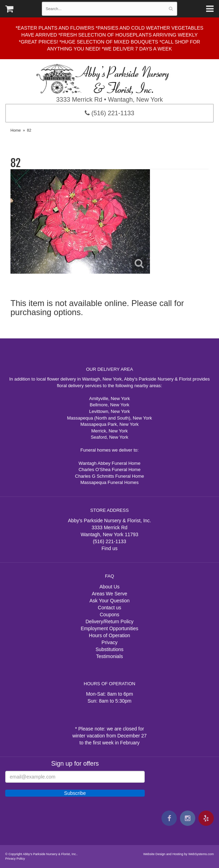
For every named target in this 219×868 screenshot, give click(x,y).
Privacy (109, 642)
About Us (109, 587)
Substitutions (109, 649)
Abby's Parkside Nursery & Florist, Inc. (109, 79)
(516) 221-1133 (109, 113)
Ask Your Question (109, 601)
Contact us (110, 608)
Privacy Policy (15, 859)
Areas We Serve (109, 594)
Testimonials (109, 656)
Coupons (109, 615)
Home (16, 130)
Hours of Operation (109, 635)
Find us (109, 548)
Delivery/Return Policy (109, 621)
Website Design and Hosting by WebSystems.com (179, 854)
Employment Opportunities (110, 628)
